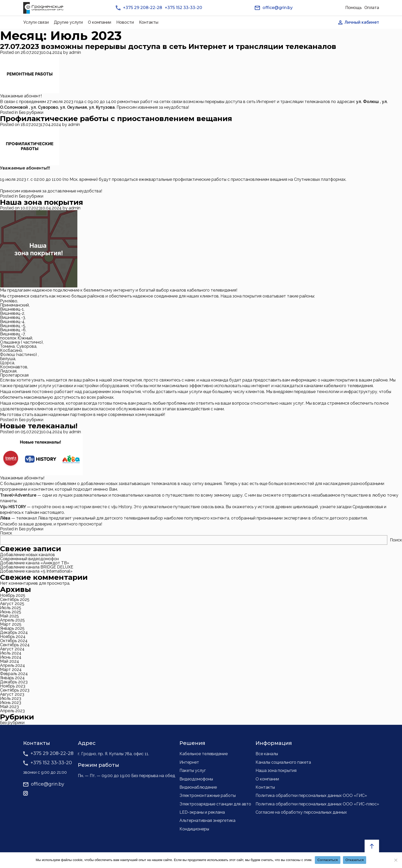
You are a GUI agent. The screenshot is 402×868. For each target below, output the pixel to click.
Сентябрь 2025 (15, 599)
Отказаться (355, 860)
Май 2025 (9, 616)
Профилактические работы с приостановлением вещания (116, 118)
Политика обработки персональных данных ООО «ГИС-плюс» (317, 804)
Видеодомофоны (196, 779)
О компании (100, 22)
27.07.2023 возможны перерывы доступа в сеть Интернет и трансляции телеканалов (168, 46)
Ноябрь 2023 (13, 686)
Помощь (354, 8)
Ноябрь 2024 (13, 637)
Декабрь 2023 (14, 682)
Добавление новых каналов (27, 555)
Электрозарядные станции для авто (215, 804)
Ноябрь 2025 (13, 595)
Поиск (6, 533)
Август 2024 (12, 649)
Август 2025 (12, 604)
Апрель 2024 (13, 665)
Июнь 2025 (11, 612)
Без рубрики (31, 112)
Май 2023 (9, 707)
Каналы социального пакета (283, 762)
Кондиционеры (194, 829)
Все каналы (267, 754)
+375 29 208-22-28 (143, 8)
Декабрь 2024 (14, 632)
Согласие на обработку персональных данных (301, 812)
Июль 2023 (11, 698)
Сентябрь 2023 (15, 690)
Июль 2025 (11, 608)
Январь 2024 (12, 678)
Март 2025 (11, 624)
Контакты (149, 22)
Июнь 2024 (11, 657)
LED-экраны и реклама (202, 812)
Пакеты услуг (193, 771)
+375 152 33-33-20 (183, 8)
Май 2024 (10, 661)
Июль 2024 (11, 653)
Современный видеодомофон (29, 559)
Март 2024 (11, 670)
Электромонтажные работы (208, 795)
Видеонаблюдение (198, 787)
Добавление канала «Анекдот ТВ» (35, 563)
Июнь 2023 (11, 703)
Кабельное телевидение (204, 754)
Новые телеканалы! (39, 426)
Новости (125, 22)
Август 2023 (12, 694)
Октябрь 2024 (14, 641)
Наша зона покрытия (42, 202)
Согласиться (328, 860)
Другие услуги (68, 22)
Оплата (372, 8)
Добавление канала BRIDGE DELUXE (37, 567)
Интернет (189, 762)
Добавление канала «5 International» (36, 571)
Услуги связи (36, 22)
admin (75, 52)
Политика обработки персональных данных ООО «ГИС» (311, 795)
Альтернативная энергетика (207, 820)
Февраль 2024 (14, 674)
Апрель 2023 (12, 711)
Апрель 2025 (12, 620)
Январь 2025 (12, 628)
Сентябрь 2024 (15, 645)
